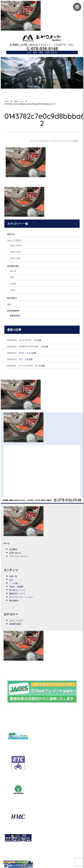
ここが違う (16, 590)
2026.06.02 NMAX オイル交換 (28, 358)
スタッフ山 (17, 260)
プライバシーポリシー (24, 562)
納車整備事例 (16, 314)
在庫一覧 (15, 583)
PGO (13, 280)
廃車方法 (13, 235)
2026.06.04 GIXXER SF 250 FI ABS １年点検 (36, 351)
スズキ (14, 287)
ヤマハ (14, 293)
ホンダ (14, 274)
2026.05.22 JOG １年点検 (25, 364)
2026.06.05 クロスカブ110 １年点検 (31, 344)
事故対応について (21, 601)
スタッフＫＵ (19, 247)
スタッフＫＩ (19, 254)
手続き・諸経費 (19, 593)
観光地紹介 (14, 301)
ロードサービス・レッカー (26, 605)
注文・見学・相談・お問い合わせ (42, 53)
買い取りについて (21, 597)
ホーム (8, 549)
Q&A (10, 308)
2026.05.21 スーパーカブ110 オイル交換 (34, 371)
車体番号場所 (16, 268)
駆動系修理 (17, 320)
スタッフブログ (17, 242)
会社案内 (15, 555)
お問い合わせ (18, 559)
